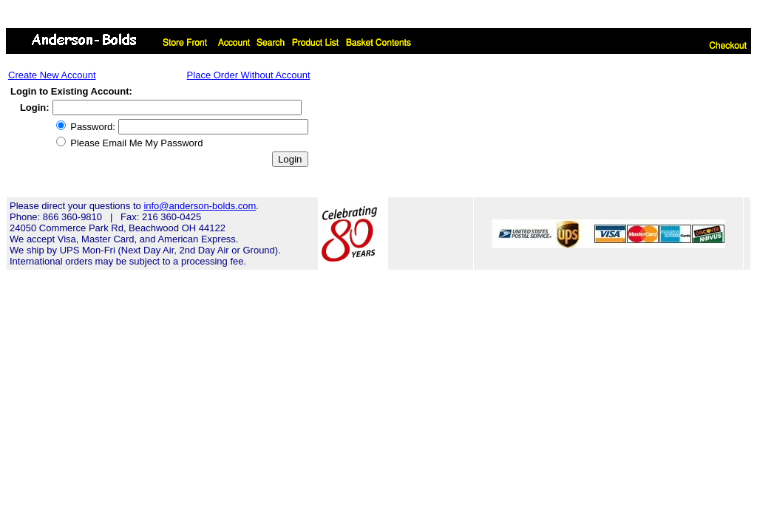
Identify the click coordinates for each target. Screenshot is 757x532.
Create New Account (52, 75)
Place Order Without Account (249, 75)
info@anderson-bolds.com (200, 206)
